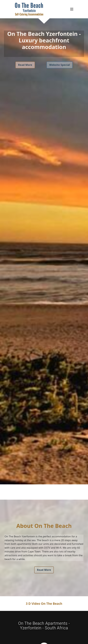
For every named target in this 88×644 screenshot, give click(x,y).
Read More (25, 65)
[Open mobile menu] (72, 9)
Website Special (60, 65)
